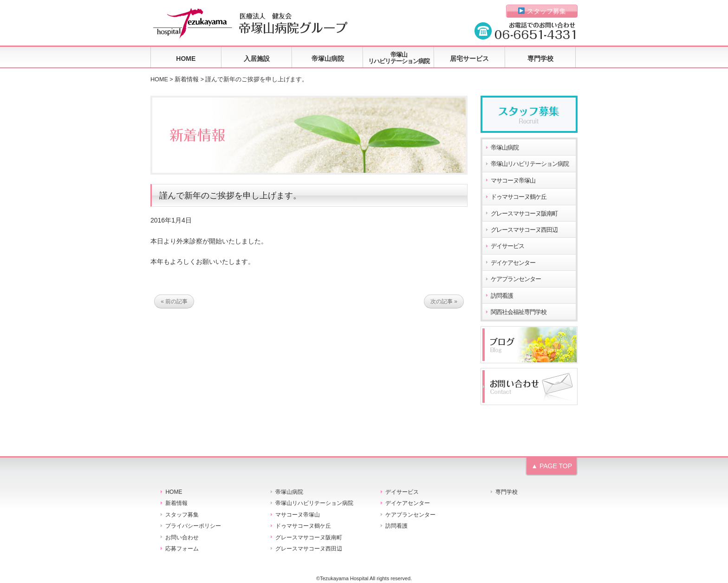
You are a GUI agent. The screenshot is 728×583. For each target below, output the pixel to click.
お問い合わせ (182, 537)
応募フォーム (182, 549)
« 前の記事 (174, 301)
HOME (186, 59)
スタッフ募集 (542, 11)
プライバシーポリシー (193, 526)
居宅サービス (469, 59)
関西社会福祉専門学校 (519, 312)
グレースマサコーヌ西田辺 (524, 230)
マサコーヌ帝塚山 (513, 181)
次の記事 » (444, 301)
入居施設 (257, 59)
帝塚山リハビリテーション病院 (399, 58)
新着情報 (187, 79)
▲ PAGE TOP (552, 466)
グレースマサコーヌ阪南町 (524, 214)
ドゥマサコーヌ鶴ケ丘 (519, 197)
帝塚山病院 (328, 59)
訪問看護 (502, 296)
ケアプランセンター (516, 279)
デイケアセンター (513, 263)
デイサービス (507, 246)
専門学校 (540, 59)
